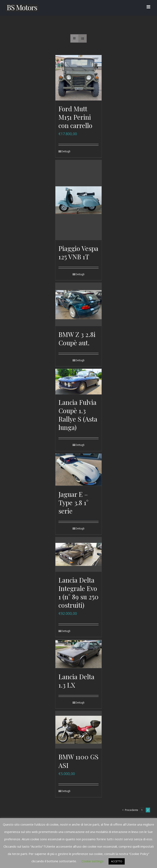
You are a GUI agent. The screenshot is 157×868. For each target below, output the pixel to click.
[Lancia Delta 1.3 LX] (79, 654)
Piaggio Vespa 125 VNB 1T (78, 252)
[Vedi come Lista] (82, 38)
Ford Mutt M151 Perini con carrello (75, 117)
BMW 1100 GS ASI (78, 761)
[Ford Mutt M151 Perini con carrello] (79, 78)
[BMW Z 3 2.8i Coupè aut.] (79, 304)
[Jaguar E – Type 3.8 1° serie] (79, 470)
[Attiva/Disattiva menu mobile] (149, 7)
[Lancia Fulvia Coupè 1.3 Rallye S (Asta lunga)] (79, 382)
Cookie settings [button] (93, 861)
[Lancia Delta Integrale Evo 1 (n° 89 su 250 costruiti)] (79, 554)
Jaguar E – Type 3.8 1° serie (73, 502)
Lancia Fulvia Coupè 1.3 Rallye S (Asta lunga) (78, 415)
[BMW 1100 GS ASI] (79, 730)
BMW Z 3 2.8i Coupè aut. (77, 338)
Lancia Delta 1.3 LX (76, 680)
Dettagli (66, 151)
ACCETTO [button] (117, 861)
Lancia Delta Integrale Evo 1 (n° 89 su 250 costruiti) (78, 592)
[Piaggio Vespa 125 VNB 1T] (79, 200)
